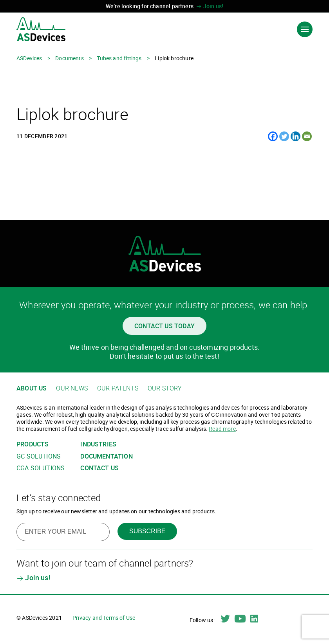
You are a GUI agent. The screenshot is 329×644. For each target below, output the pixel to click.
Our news (72, 388)
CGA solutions (41, 468)
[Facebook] (273, 136)
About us (32, 388)
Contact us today (164, 326)
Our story (165, 388)
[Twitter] (284, 136)
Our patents (118, 388)
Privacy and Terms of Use (104, 618)
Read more (222, 429)
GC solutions (39, 456)
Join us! (210, 6)
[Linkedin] (296, 136)
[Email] (307, 136)
